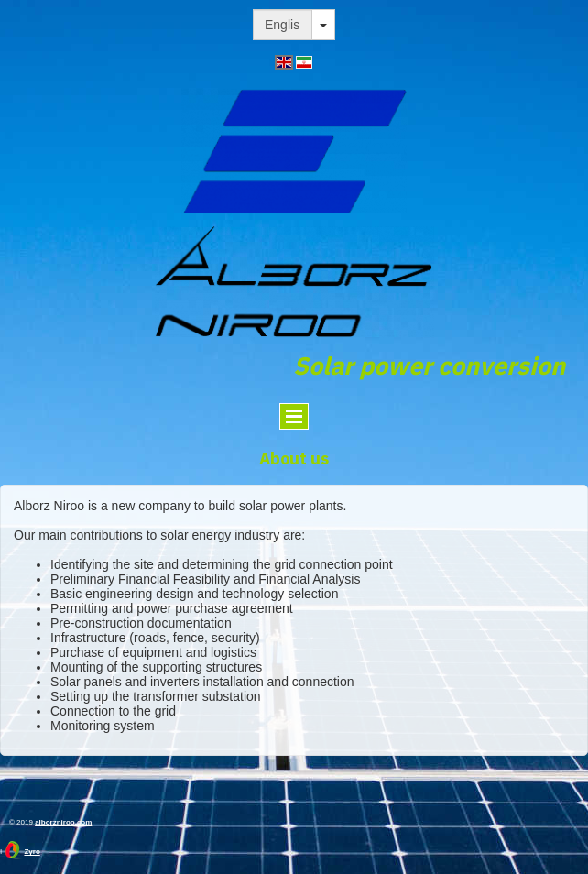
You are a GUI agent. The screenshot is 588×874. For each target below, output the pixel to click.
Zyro (32, 852)
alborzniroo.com (63, 822)
